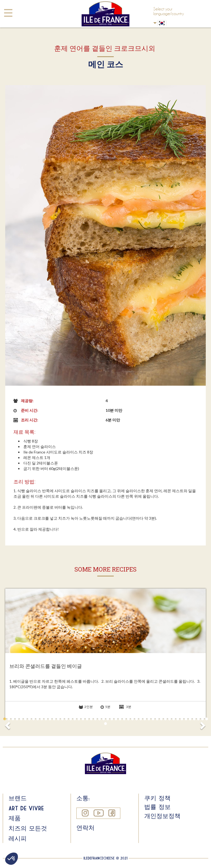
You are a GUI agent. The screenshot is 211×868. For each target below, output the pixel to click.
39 (161, 719)
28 (116, 719)
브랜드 (18, 798)
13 (54, 719)
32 (132, 719)
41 (170, 719)
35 (145, 719)
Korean (155, 23)
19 (79, 719)
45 (186, 719)
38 (157, 719)
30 (124, 719)
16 (66, 719)
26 (108, 719)
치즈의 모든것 (28, 828)
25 (104, 719)
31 (128, 719)
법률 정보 (157, 807)
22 (91, 719)
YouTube (98, 813)
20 (83, 719)
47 (194, 719)
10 (42, 719)
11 (46, 719)
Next (202, 724)
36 (149, 719)
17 (71, 719)
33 (137, 719)
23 (95, 719)
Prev (9, 724)
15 (62, 719)
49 (202, 719)
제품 (15, 818)
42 (174, 719)
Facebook (112, 813)
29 (120, 719)
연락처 (85, 828)
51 (105, 724)
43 (178, 719)
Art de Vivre (26, 808)
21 (87, 719)
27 (112, 719)
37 (153, 719)
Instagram (85, 813)
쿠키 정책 (157, 798)
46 (190, 719)
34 (141, 719)
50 (207, 719)
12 (50, 719)
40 (165, 719)
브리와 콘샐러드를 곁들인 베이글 (46, 666)
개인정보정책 (162, 816)
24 (99, 719)
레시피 (18, 838)
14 (58, 719)
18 (75, 719)
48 (198, 719)
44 (182, 719)
